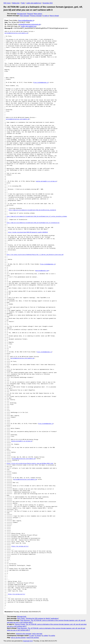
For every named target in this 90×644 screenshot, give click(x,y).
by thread (38, 636)
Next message (25, 16)
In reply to (46, 16)
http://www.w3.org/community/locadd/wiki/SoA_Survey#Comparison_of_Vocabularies (33, 223)
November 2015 (48, 3)
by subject (45, 636)
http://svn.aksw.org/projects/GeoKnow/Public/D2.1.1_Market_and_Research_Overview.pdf (35, 255)
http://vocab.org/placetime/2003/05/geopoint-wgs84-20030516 (28, 232)
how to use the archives (18, 638)
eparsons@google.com (42, 271)
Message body (22, 14)
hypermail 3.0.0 (28, 641)
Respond (30, 14)
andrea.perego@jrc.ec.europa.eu (46, 181)
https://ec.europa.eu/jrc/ (20, 546)
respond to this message (23, 634)
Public (23, 3)
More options (38, 14)
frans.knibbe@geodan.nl (26, 20)
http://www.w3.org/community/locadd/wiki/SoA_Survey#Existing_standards (32, 210)
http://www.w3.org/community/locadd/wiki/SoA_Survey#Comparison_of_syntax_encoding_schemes (37, 216)
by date (32, 636)
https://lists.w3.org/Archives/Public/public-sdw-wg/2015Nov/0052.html (30, 464)
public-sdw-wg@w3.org (34, 3)
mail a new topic (37, 634)
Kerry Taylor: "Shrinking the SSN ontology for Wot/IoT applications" (38, 618)
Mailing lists (16, 3)
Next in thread (54, 16)
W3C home (7, 3)
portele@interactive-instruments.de (29, 24)
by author (52, 636)
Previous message (36, 16)
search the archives (33, 638)
